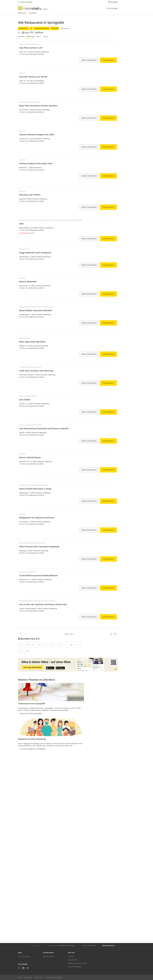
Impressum (38, 977)
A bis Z (39, 36)
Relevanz (21, 36)
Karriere (71, 956)
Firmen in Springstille (89, 945)
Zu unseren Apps (24, 956)
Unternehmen (73, 960)
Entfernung (30, 36)
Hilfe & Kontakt (48, 956)
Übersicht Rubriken (75, 967)
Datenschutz (28, 977)
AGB (20, 977)
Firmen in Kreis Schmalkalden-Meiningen (61, 945)
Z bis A (46, 36)
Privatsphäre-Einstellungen (53, 977)
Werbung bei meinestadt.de (78, 963)
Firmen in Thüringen (34, 945)
